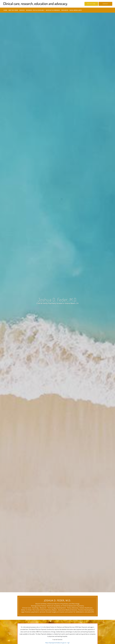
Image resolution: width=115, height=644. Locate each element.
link (41, 627)
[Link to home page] (33, 4)
